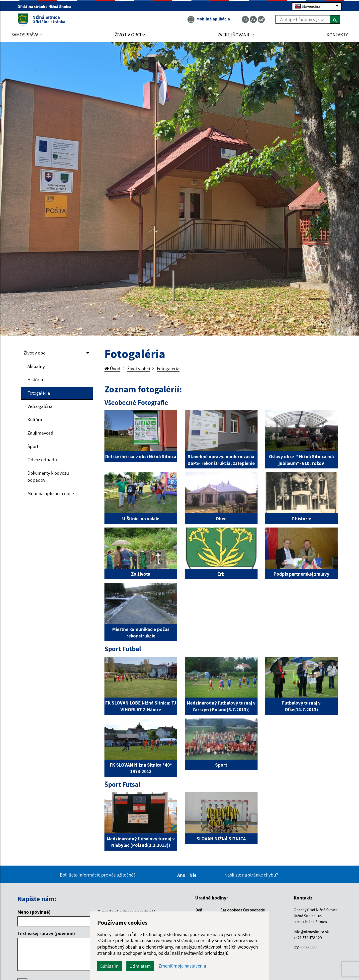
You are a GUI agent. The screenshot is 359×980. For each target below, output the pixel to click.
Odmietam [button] (140, 966)
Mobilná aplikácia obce (51, 493)
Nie (194, 875)
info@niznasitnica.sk (311, 932)
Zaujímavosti (40, 433)
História (35, 379)
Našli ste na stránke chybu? (251, 875)
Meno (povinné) (34, 912)
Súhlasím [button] (109, 966)
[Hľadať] (335, 19)
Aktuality (36, 366)
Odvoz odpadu (42, 459)
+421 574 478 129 (308, 938)
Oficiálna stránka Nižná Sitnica (46, 6)
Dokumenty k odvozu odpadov (48, 477)
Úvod (112, 368)
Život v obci (35, 353)
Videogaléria (40, 406)
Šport (33, 446)
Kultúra (35, 420)
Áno (182, 875)
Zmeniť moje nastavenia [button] (182, 966)
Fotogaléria (39, 393)
